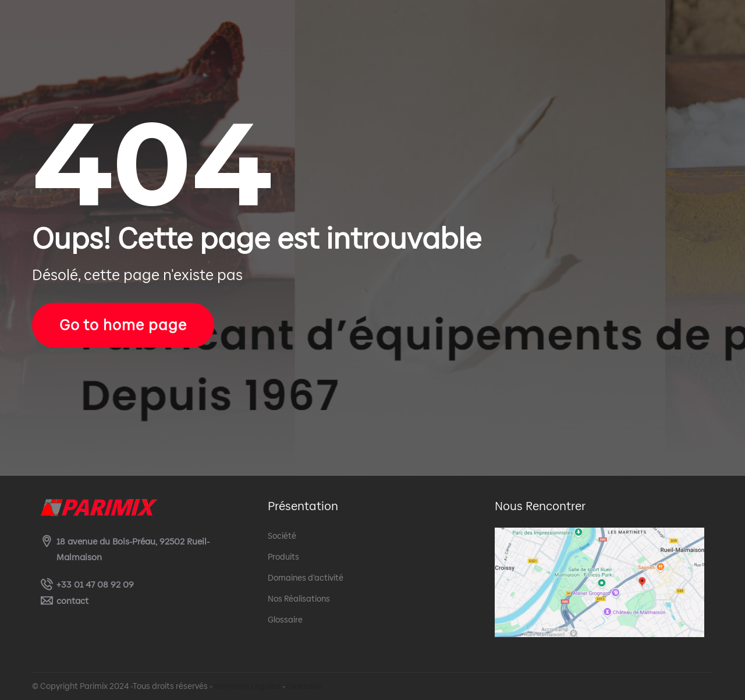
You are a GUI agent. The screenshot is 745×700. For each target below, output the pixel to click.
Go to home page (123, 325)
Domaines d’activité (306, 578)
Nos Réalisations (299, 599)
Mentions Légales (247, 686)
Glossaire (285, 620)
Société (282, 536)
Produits (283, 557)
